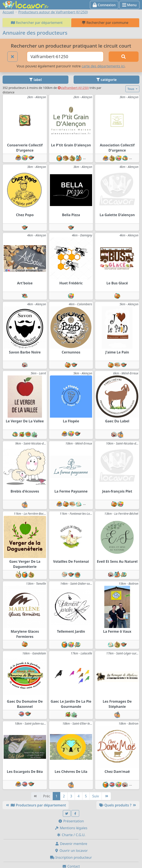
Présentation (71, 821)
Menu (129, 5)
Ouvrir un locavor (71, 851)
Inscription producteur (71, 857)
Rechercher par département (37, 23)
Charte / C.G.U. (71, 835)
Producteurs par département (36, 805)
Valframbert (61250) (73, 88)
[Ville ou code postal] (65, 57)
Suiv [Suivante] (96, 796)
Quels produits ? (118, 805)
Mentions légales (71, 828)
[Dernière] (106, 796)
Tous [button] (131, 89)
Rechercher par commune (105, 23)
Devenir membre (71, 844)
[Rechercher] (124, 57)
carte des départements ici (103, 66)
